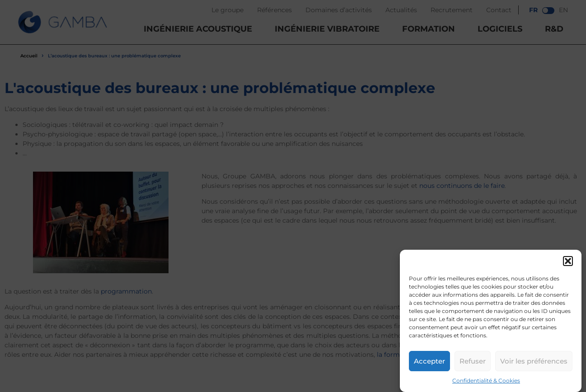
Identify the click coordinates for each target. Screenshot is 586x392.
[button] (568, 261)
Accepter (429, 361)
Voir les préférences (534, 361)
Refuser (473, 361)
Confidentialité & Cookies (486, 380)
